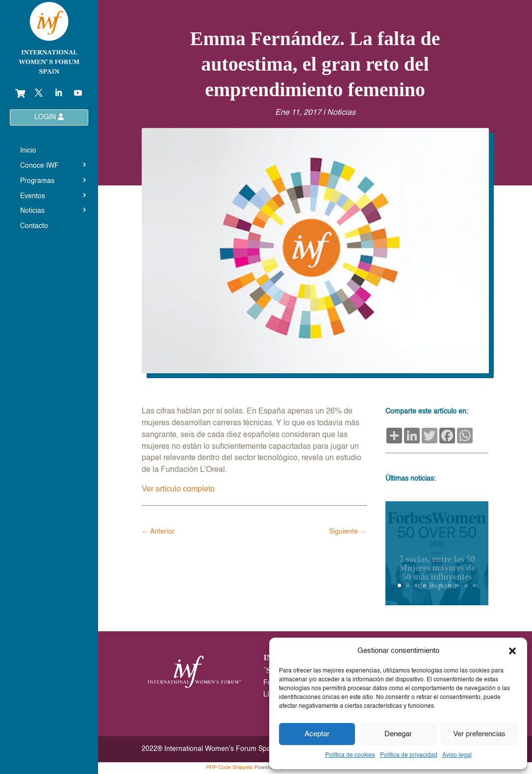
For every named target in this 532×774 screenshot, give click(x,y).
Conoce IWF (39, 166)
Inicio (28, 151)
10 (474, 585)
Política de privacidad (409, 755)
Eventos (33, 196)
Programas (37, 181)
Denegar (398, 734)
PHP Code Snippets (229, 768)
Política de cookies (350, 755)
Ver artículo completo (178, 490)
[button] (512, 651)
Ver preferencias (479, 734)
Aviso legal (457, 755)
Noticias (32, 211)
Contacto (34, 226)
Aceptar (317, 734)
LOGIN (49, 117)
